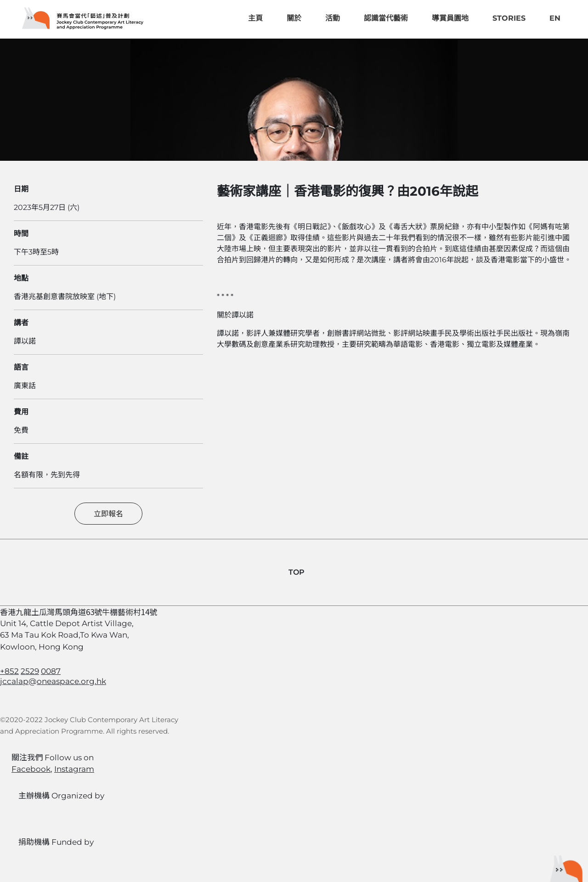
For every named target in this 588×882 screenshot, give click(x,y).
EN (555, 18)
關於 (294, 18)
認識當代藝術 (386, 18)
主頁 (255, 18)
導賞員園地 (450, 18)
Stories (509, 18)
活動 (333, 18)
